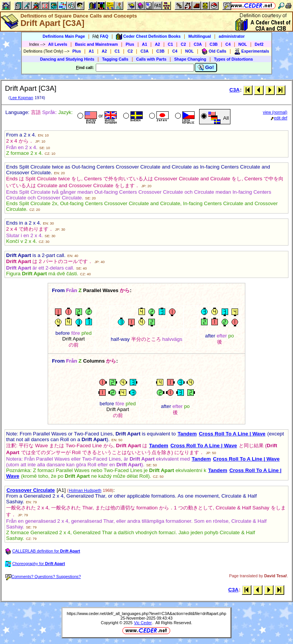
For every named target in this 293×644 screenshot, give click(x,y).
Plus (130, 44)
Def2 (259, 44)
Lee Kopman (21, 98)
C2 (184, 44)
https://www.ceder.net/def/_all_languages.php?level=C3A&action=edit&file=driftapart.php (146, 613)
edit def (279, 118)
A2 (158, 44)
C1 (171, 44)
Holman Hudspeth (85, 490)
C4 (228, 44)
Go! (206, 67)
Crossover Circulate (31, 490)
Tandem (187, 434)
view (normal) (275, 112)
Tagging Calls (115, 59)
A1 (145, 44)
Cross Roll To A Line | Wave (232, 434)
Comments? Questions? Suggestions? (43, 577)
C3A (198, 44)
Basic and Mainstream (96, 44)
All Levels (58, 44)
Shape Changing (190, 59)
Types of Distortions (233, 59)
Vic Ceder (143, 623)
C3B (213, 44)
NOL (243, 44)
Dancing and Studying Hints (67, 59)
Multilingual (200, 36)
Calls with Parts (151, 59)
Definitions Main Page (64, 36)
